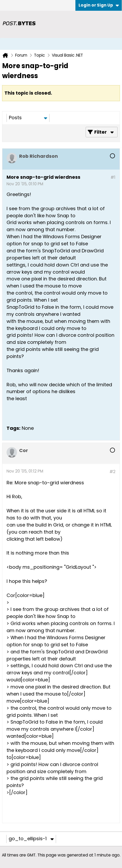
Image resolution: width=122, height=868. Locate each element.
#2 (112, 472)
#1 (113, 177)
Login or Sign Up (99, 5)
